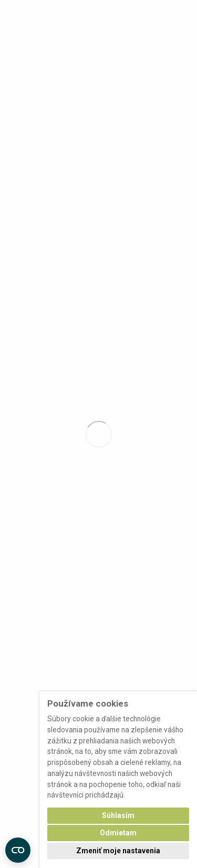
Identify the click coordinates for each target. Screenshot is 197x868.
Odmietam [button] (118, 833)
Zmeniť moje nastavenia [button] (118, 851)
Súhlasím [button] (118, 815)
